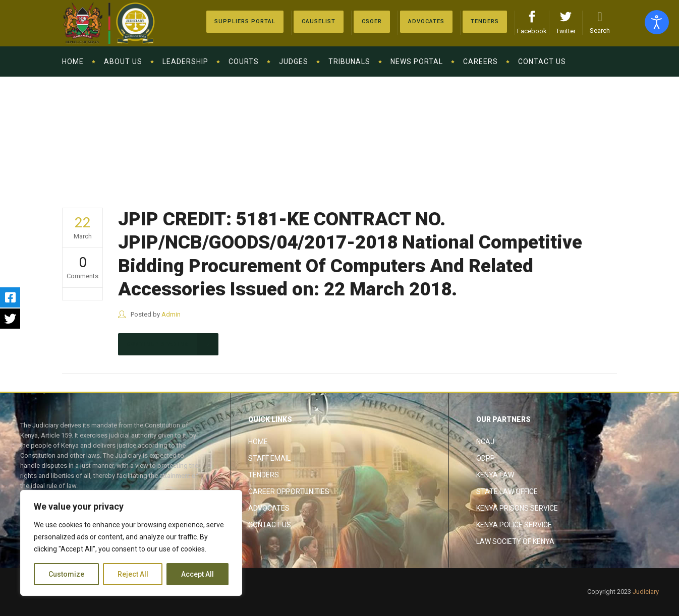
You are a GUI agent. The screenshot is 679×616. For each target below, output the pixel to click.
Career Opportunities (289, 491)
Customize (66, 574)
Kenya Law (495, 475)
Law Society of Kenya (515, 541)
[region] (131, 543)
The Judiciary (588, 128)
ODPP (486, 458)
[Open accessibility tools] (657, 22)
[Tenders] (485, 22)
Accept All (197, 574)
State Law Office (507, 491)
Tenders (264, 475)
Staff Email (269, 458)
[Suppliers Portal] (245, 22)
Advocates (269, 508)
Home (258, 442)
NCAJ (485, 442)
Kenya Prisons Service (517, 508)
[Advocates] (372, 22)
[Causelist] (319, 22)
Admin (171, 314)
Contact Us (270, 525)
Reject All (133, 574)
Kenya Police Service (514, 525)
